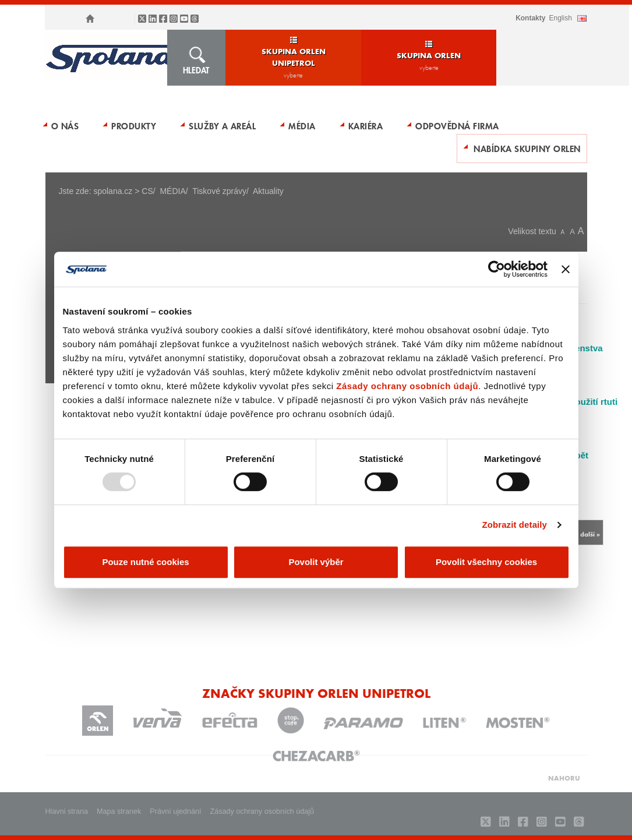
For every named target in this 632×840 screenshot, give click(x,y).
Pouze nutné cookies (145, 562)
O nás (65, 126)
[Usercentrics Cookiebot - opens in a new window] (497, 269)
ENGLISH (560, 18)
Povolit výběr (316, 562)
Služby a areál (222, 126)
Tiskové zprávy (219, 191)
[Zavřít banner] (566, 269)
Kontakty (530, 18)
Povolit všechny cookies (486, 562)
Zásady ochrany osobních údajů (407, 386)
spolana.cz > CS (123, 191)
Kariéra (366, 126)
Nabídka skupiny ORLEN (527, 149)
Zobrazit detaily (514, 525)
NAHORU (564, 778)
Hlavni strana (67, 811)
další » (590, 534)
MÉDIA (302, 126)
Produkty (134, 126)
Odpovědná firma (457, 126)
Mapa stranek (119, 811)
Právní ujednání (175, 811)
